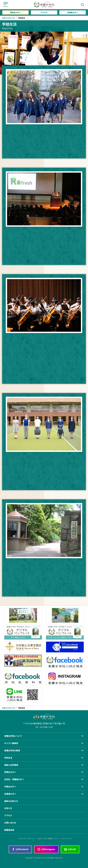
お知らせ (8, 808)
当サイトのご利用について (48, 838)
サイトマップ (66, 838)
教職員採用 (9, 830)
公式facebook (20, 849)
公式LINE (70, 849)
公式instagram (46, 849)
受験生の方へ (15, 12)
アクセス (44, 12)
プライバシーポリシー (26, 838)
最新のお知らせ (11, 801)
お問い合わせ (10, 823)
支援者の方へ (73, 12)
